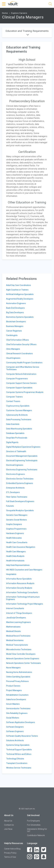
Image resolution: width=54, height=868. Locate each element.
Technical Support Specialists (19, 750)
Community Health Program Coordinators (24, 363)
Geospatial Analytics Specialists (20, 510)
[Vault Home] (13, 3)
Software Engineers (15, 731)
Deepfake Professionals (17, 438)
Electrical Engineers (15, 465)
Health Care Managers (16, 552)
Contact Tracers (13, 401)
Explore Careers (19, 13)
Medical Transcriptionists (17, 645)
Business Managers (15, 326)
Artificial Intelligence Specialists (20, 294)
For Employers (33, 821)
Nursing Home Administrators (19, 672)
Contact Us (9, 825)
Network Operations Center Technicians (23, 663)
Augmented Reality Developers (20, 299)
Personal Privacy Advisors (17, 681)
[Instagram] (30, 857)
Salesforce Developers (16, 699)
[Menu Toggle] (4, 4)
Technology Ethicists (15, 759)
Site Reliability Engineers (17, 713)
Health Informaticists (15, 561)
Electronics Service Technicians (20, 479)
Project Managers (14, 690)
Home (5, 13)
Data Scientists (13, 424)
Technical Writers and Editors (19, 754)
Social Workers (13, 718)
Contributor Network (36, 835)
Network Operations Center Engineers (23, 659)
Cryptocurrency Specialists (18, 406)
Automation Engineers (16, 303)
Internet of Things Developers (19, 613)
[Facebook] (30, 850)
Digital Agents (12, 442)
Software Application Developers (21, 722)
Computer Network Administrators (21, 374)
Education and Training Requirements (27, 32)
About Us (8, 821)
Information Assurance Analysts (20, 583)
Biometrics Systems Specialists (20, 317)
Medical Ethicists (13, 631)
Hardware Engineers (15, 533)
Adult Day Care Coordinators (19, 285)
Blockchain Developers (16, 322)
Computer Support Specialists (19, 388)
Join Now (8, 829)
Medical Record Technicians (18, 636)
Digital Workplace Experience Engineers (23, 447)
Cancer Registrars (14, 331)
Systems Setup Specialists (18, 745)
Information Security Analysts (19, 588)
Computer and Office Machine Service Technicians (23, 368)
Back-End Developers (15, 308)
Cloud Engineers (13, 358)
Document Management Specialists (22, 456)
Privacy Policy (10, 853)
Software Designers (15, 727)
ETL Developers (13, 492)
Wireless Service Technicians (19, 768)
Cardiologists (12, 335)
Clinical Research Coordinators (19, 354)
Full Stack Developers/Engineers (20, 501)
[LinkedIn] (37, 850)
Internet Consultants (15, 608)
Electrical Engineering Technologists (22, 461)
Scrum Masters (13, 704)
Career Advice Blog (12, 849)
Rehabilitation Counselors (17, 695)
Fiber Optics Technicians (17, 497)
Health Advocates (14, 538)
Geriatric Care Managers (17, 515)
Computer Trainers (14, 397)
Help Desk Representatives (18, 565)
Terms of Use (10, 857)
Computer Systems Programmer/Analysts (25, 392)
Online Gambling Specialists (18, 677)
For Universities (34, 825)
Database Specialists (15, 433)
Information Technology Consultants (22, 592)
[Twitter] (44, 850)
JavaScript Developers (16, 618)
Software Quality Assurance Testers (22, 736)
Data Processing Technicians (19, 419)
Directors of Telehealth (16, 451)
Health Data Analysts (15, 556)
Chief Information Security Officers (21, 344)
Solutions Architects (15, 740)
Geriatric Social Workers (17, 520)
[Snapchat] (44, 857)
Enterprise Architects (15, 488)
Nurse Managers (13, 668)
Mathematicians (13, 627)
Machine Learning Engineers (19, 622)
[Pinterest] (37, 857)
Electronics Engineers (16, 474)
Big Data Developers (15, 312)
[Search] (50, 4)
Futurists (10, 506)
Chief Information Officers (18, 340)
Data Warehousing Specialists (19, 429)
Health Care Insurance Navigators (21, 547)
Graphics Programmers (16, 529)
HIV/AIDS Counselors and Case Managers (24, 570)
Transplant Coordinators (17, 763)
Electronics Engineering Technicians (22, 470)
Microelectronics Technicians (19, 649)
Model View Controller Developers (21, 654)
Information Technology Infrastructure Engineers (23, 598)
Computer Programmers (17, 379)
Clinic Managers (13, 349)
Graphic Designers (14, 524)
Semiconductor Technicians (18, 709)
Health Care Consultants (17, 542)
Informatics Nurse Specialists (19, 579)
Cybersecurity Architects (17, 415)
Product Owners (13, 686)
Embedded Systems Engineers (20, 483)
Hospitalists (11, 574)
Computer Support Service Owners (21, 383)
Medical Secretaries (15, 640)
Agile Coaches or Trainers (17, 290)
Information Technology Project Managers (25, 604)
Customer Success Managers (19, 410)
